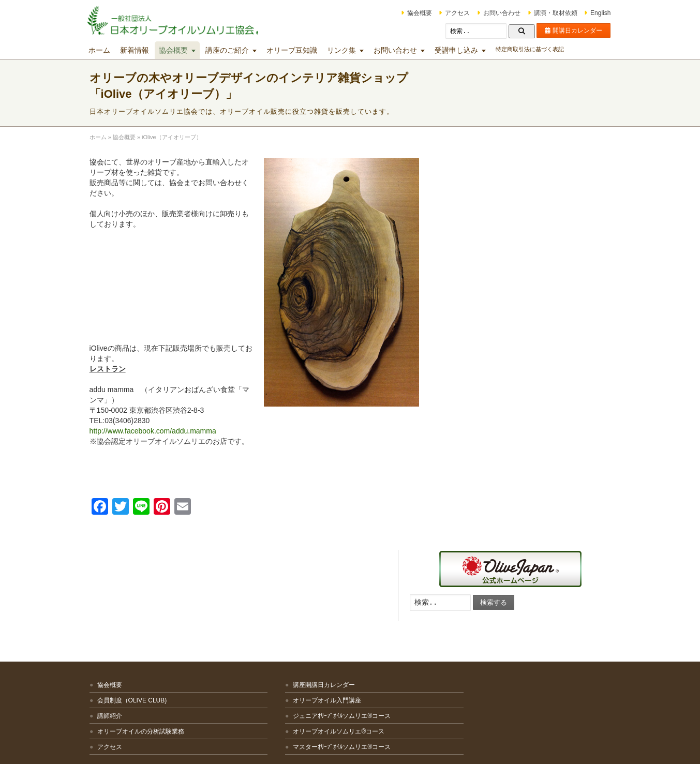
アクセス (445, 13)
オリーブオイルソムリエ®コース (284, 632)
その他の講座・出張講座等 (405, 682)
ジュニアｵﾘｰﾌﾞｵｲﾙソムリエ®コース (287, 616)
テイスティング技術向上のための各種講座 (414, 609)
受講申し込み (469, 50)
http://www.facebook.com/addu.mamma (165, 431)
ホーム (112, 50)
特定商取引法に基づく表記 (542, 49)
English (588, 13)
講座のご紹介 (240, 50)
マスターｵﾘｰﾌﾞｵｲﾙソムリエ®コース (287, 647)
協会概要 (407, 13)
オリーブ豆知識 (304, 50)
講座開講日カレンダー (270, 585)
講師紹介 (122, 616)
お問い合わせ (489, 13)
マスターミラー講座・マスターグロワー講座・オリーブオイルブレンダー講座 (411, 640)
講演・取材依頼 (543, 13)
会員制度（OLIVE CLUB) (145, 601)
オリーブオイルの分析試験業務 (153, 632)
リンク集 (354, 50)
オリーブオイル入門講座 (273, 601)
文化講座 (380, 666)
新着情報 (147, 50)
